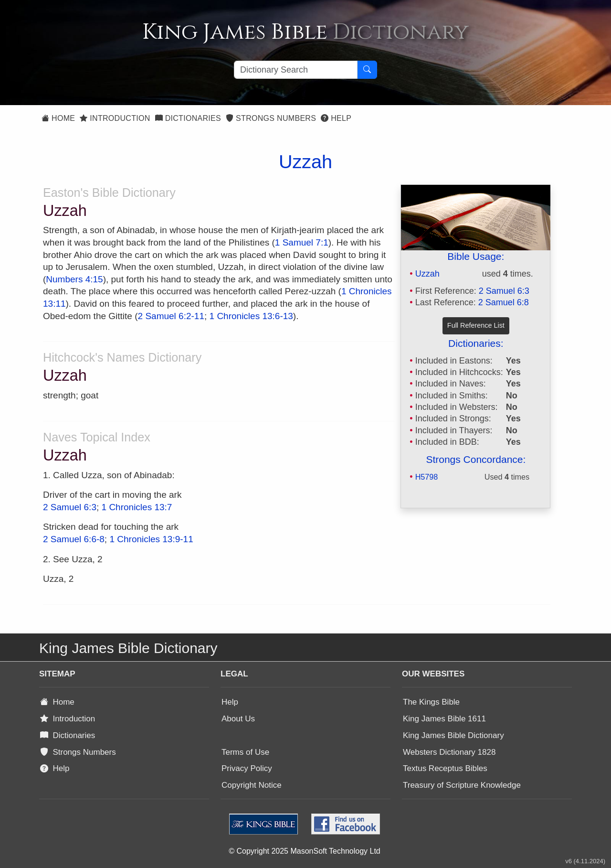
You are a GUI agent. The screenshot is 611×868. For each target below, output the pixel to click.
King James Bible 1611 (444, 719)
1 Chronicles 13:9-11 (151, 539)
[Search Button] (367, 70)
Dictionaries (188, 118)
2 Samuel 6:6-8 (74, 539)
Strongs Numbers (271, 118)
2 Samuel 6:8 (504, 302)
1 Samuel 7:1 (302, 242)
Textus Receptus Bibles (445, 768)
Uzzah (427, 274)
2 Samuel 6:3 (504, 291)
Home (58, 118)
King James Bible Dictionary (453, 735)
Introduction (115, 118)
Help (336, 118)
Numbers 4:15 (74, 279)
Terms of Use (245, 752)
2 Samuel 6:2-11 (171, 316)
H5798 (427, 477)
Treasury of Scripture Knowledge (462, 785)
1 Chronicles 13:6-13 (251, 316)
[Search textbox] (296, 70)
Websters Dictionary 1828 (449, 752)
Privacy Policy (247, 768)
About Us (238, 719)
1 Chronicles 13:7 (137, 507)
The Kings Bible (431, 702)
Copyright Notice (252, 785)
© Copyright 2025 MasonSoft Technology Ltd (304, 851)
